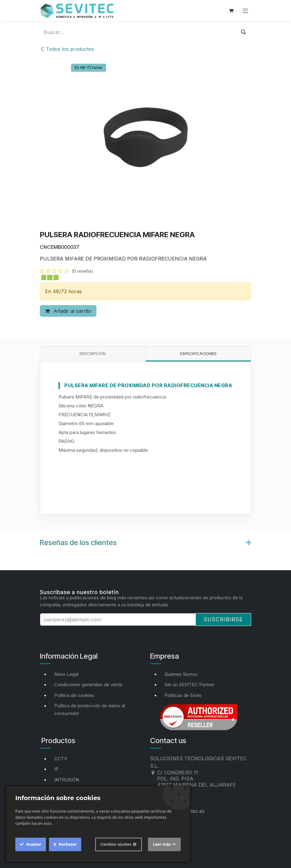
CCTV (61, 759)
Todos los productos (67, 49)
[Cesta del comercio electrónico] (231, 11)
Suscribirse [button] (223, 619)
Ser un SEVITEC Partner (189, 685)
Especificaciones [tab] (198, 354)
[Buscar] (244, 32)
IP (56, 769)
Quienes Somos (181, 674)
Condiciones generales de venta (88, 685)
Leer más (162, 844)
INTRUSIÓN (67, 780)
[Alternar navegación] (246, 11)
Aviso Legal (66, 674)
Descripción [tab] (93, 354)
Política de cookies (74, 695)
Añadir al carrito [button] (68, 311)
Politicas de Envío (183, 695)
